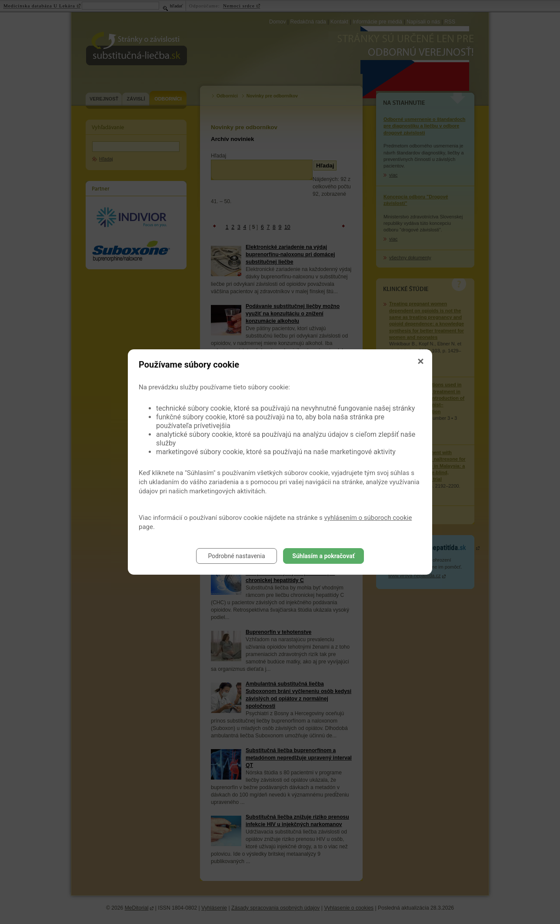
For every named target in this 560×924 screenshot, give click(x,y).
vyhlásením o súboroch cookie (368, 518)
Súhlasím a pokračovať (323, 556)
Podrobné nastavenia (236, 556)
